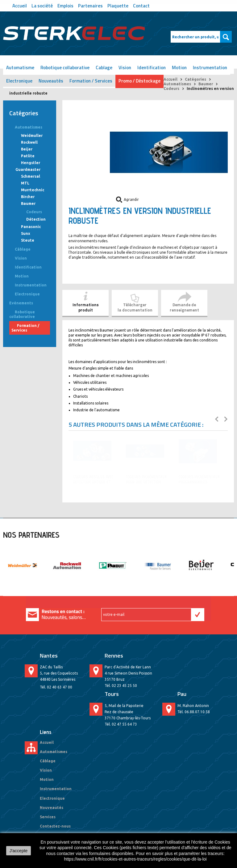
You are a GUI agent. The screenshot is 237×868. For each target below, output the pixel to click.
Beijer (27, 149)
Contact (141, 5)
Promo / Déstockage (139, 81)
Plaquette (118, 5)
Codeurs (171, 89)
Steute (28, 240)
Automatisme (20, 68)
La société (42, 5)
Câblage (23, 249)
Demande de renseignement (184, 307)
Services (48, 817)
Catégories (195, 79)
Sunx (26, 233)
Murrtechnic (33, 190)
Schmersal (31, 176)
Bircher (28, 197)
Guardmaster (28, 169)
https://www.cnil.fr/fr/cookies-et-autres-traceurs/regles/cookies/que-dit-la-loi (135, 859)
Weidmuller (32, 135)
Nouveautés (51, 81)
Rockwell (29, 142)
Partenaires (90, 5)
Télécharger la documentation (135, 307)
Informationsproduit (86, 307)
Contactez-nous (55, 826)
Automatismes (177, 84)
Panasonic (31, 227)
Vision (125, 68)
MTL (25, 183)
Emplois (65, 5)
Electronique (19, 81)
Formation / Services (91, 81)
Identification (152, 68)
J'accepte (19, 851)
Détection (36, 219)
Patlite (28, 156)
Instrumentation (210, 68)
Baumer (206, 84)
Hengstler (31, 163)
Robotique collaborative (65, 68)
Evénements (21, 303)
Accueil (20, 5)
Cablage (104, 68)
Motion (179, 68)
